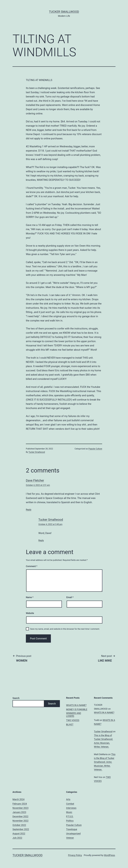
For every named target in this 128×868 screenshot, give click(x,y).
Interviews (71, 808)
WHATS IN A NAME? (76, 705)
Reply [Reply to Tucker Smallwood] (41, 540)
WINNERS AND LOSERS (74, 715)
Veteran (70, 838)
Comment (32, 566)
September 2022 (21, 829)
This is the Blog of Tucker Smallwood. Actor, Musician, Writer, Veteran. (105, 762)
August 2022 (19, 834)
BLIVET (70, 724)
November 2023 (20, 808)
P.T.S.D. (70, 816)
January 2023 (19, 812)
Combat (70, 804)
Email (70, 597)
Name (30, 597)
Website (30, 613)
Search (16, 698)
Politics (70, 821)
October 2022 (19, 825)
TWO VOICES (73, 720)
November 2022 (20, 821)
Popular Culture (95, 449)
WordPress (109, 855)
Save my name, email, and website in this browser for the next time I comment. (65, 629)
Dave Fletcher (35, 480)
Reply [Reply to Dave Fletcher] (29, 510)
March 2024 (18, 799)
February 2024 (20, 804)
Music (69, 812)
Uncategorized (73, 834)
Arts (68, 799)
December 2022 (20, 816)
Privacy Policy (75, 855)
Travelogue (72, 829)
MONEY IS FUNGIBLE (77, 709)
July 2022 (17, 838)
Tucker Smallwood (64, 12)
